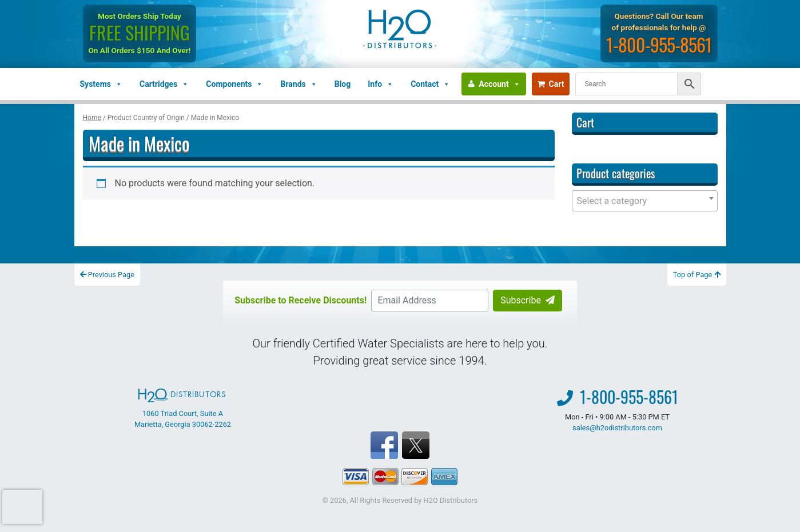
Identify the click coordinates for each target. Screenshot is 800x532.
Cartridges (164, 84)
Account (499, 84)
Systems (101, 84)
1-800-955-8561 (659, 44)
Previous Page (108, 275)
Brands (298, 84)
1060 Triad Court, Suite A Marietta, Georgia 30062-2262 (183, 409)
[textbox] (645, 201)
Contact (430, 84)
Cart (551, 84)
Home (92, 118)
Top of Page (697, 275)
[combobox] (645, 201)
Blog (343, 84)
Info (381, 84)
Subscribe (528, 300)
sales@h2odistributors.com (617, 428)
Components (234, 84)
